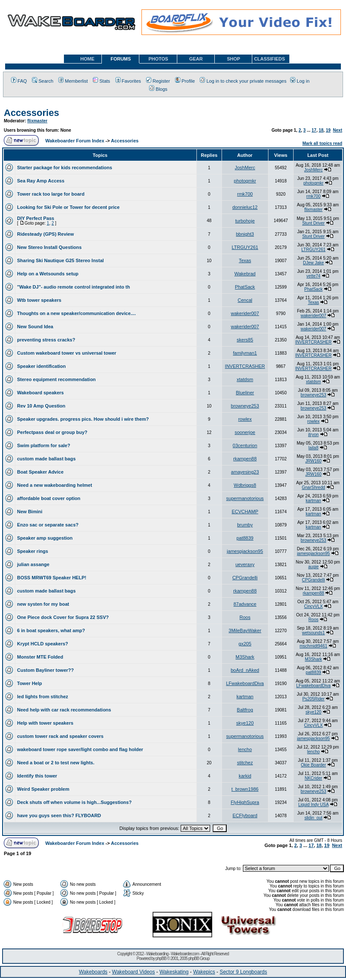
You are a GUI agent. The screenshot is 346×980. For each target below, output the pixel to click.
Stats (101, 81)
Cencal (245, 300)
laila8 (313, 448)
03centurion (245, 445)
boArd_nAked (245, 670)
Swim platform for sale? (44, 445)
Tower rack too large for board (51, 194)
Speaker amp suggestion (45, 538)
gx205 (245, 644)
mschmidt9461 (313, 646)
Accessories (32, 113)
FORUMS (121, 59)
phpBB (161, 958)
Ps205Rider (313, 699)
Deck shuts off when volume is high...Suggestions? (74, 802)
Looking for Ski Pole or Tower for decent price (68, 207)
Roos (245, 617)
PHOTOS (158, 59)
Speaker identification (41, 366)
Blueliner (245, 393)
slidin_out (313, 818)
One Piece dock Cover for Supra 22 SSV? (63, 617)
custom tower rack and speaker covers (60, 736)
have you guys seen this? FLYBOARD (59, 815)
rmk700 (245, 194)
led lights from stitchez (43, 697)
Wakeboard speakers (40, 393)
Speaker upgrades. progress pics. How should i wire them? (83, 419)
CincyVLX (314, 606)
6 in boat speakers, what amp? (51, 630)
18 (321, 130)
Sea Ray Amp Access (41, 181)
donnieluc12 (245, 207)
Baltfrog (245, 710)
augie (313, 567)
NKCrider (313, 778)
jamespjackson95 (245, 551)
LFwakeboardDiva (245, 683)
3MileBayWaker (245, 630)
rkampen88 (245, 459)
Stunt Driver (313, 223)
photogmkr (245, 181)
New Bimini (30, 512)
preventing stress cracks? (46, 340)
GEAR (196, 59)
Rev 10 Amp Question (41, 406)
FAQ (19, 81)
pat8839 (245, 538)
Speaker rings (33, 551)
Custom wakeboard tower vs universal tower (67, 353)
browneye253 (314, 395)
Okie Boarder (313, 765)
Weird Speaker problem (43, 789)
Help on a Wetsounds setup (48, 274)
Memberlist (73, 81)
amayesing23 (245, 472)
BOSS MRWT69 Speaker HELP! (52, 578)
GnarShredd (313, 487)
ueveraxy (245, 564)
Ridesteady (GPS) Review (45, 234)
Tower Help (29, 683)
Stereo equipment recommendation (56, 379)
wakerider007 (245, 313)
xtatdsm (245, 379)
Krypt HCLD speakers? (43, 644)
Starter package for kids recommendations (65, 168)
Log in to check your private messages (243, 81)
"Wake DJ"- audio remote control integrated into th (74, 287)
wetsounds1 (313, 633)
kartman (313, 501)
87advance (245, 604)
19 (328, 130)
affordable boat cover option (49, 498)
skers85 (245, 340)
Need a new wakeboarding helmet (55, 485)
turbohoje (245, 221)
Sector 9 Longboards (243, 972)
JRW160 (313, 461)
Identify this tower (37, 776)
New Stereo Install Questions (49, 247)
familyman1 (245, 353)
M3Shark (245, 657)
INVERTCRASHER (313, 342)
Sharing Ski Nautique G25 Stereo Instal (61, 260)
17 (314, 130)
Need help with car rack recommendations (64, 710)
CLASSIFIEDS (270, 59)
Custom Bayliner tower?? (45, 670)
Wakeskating (174, 972)
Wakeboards (93, 972)
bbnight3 (245, 234)
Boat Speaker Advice (40, 472)
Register (158, 81)
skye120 (313, 712)
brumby (245, 525)
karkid (245, 776)
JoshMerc (245, 168)
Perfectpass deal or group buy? (52, 432)
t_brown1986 (245, 789)
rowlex (245, 419)
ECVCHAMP (245, 512)
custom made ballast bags (46, 459)
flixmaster (37, 121)
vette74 (313, 276)
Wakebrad (245, 274)
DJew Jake (313, 263)
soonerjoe (245, 432)
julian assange (33, 564)
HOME (88, 59)
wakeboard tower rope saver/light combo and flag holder (80, 749)
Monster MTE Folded (40, 657)
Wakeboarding (157, 954)
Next (337, 130)
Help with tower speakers (45, 723)
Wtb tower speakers (39, 300)
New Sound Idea (35, 327)
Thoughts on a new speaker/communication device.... (76, 313)
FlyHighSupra (245, 802)
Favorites (128, 81)
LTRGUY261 (245, 247)
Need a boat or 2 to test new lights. (56, 763)
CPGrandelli (245, 578)
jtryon (313, 435)
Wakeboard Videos (134, 972)
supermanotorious (245, 498)
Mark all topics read (322, 143)
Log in (300, 81)
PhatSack (245, 287)
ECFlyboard (245, 815)
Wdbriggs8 (245, 485)
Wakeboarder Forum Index (75, 141)
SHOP (233, 59)
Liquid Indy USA (313, 805)
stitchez (245, 763)
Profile (185, 81)
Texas (245, 260)
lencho (245, 749)
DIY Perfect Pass (36, 218)
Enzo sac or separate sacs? (48, 525)
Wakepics (204, 972)
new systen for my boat (43, 604)
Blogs (158, 89)
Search (43, 81)
